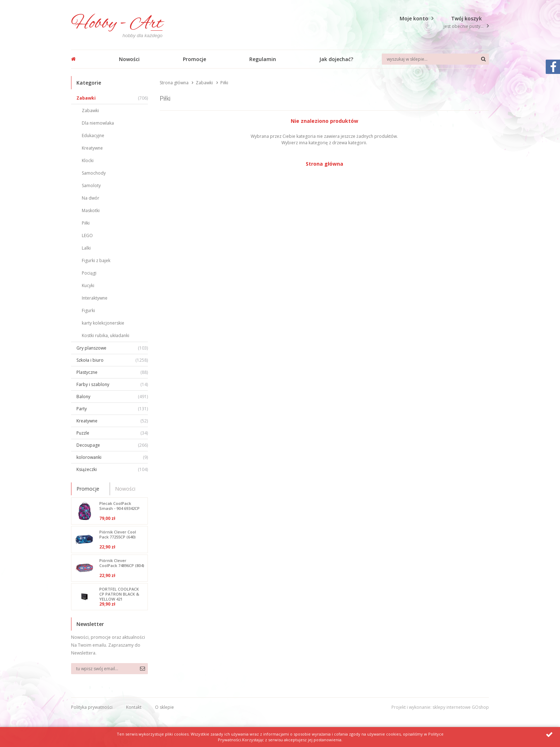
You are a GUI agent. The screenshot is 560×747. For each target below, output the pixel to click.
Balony (112, 397)
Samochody (94, 173)
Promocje (194, 59)
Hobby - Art (117, 24)
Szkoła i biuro (112, 360)
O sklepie (164, 707)
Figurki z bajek (96, 260)
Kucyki (88, 285)
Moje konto (414, 18)
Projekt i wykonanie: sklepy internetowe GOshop (440, 707)
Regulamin (263, 59)
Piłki (86, 223)
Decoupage (112, 445)
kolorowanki (112, 457)
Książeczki (112, 469)
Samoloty (91, 186)
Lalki (86, 248)
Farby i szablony (112, 384)
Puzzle (112, 433)
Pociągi (89, 273)
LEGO (87, 235)
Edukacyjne (93, 136)
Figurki (88, 310)
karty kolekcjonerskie (103, 323)
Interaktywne (95, 298)
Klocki (88, 161)
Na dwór (91, 198)
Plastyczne (112, 372)
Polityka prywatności (92, 707)
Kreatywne (92, 148)
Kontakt (134, 707)
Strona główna (174, 83)
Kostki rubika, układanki (106, 335)
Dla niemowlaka (98, 123)
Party (112, 409)
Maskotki (91, 210)
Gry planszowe (112, 348)
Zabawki (112, 98)
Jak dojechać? (336, 59)
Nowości (129, 59)
